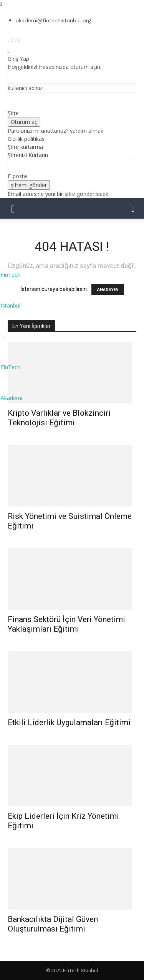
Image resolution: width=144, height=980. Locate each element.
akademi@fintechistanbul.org (53, 20)
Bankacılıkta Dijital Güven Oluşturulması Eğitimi (53, 924)
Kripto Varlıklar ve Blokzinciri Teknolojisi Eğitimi (59, 418)
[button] (133, 208)
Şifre (13, 113)
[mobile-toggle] (13, 208)
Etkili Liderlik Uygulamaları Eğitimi (69, 722)
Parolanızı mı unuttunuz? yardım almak (55, 131)
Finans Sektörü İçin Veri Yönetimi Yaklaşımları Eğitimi (66, 624)
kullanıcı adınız (25, 88)
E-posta (17, 176)
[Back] (9, 51)
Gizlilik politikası (27, 139)
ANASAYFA (108, 290)
